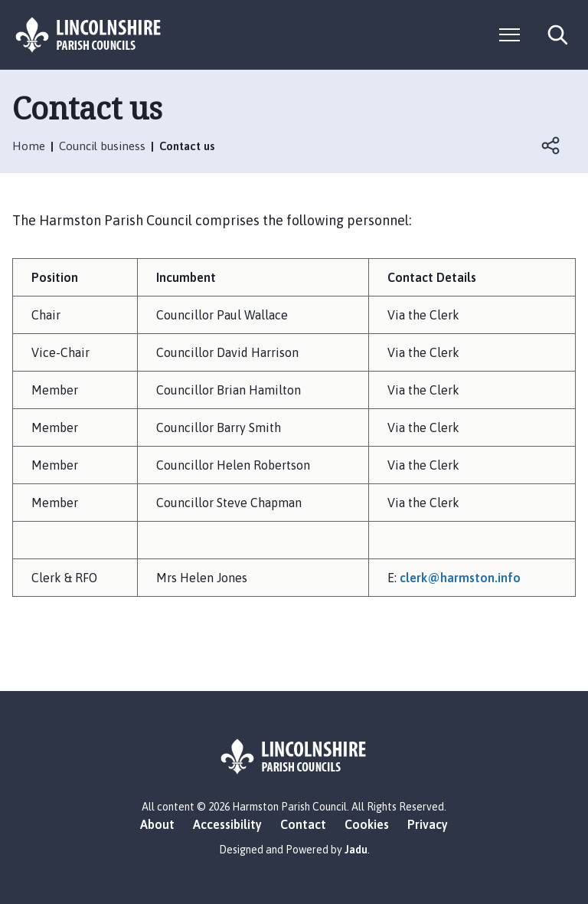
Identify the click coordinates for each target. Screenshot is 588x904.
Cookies (367, 824)
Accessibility (227, 824)
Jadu (356, 850)
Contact (303, 824)
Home (29, 146)
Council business (102, 146)
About (157, 824)
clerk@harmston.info (460, 578)
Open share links (551, 146)
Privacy (428, 824)
